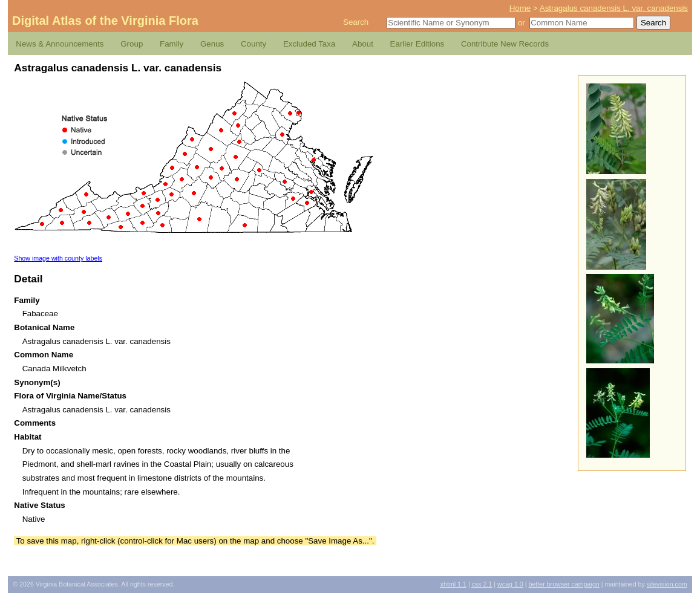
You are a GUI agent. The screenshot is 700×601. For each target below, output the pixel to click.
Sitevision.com (667, 584)
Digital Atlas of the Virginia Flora (105, 21)
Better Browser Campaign (564, 584)
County (254, 44)
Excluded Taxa (309, 44)
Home (520, 8)
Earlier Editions (417, 44)
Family (172, 44)
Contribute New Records (505, 44)
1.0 (510, 584)
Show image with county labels (58, 258)
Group (132, 44)
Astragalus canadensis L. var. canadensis (614, 8)
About (363, 44)
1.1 (453, 584)
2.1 (482, 584)
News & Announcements (60, 44)
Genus (212, 44)
